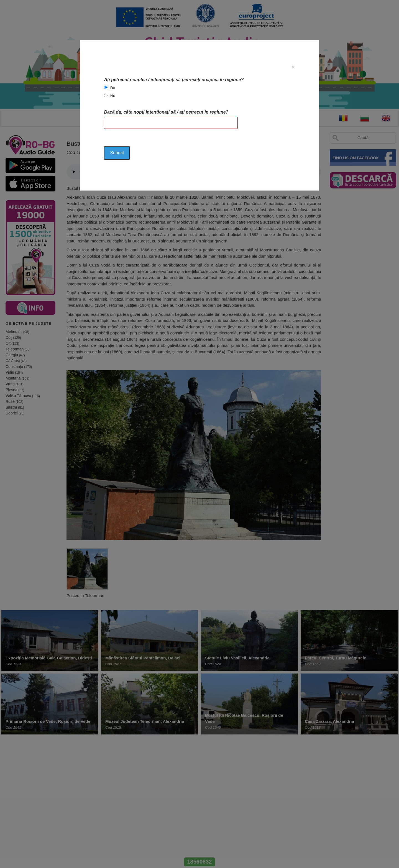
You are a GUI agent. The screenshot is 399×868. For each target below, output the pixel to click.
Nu (113, 96)
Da (113, 88)
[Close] (293, 67)
